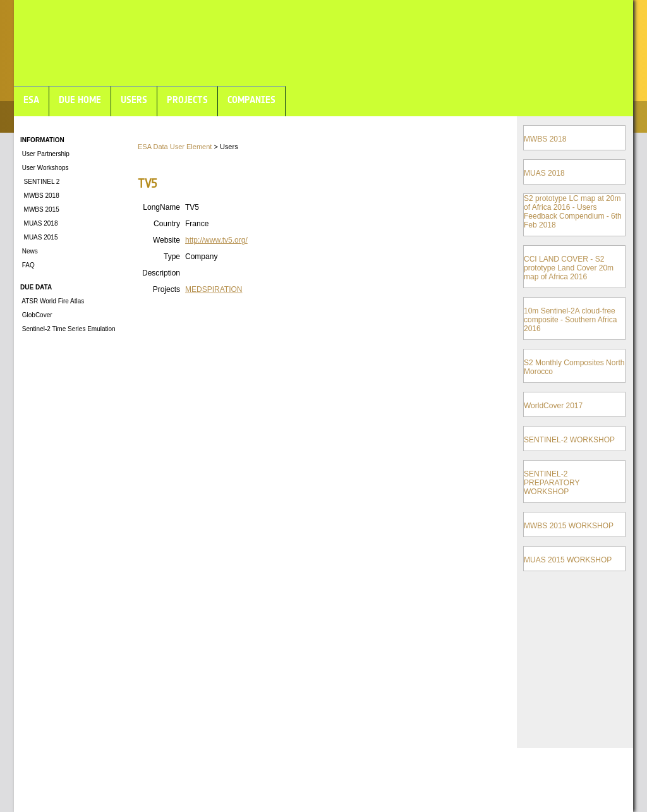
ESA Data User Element (175, 147)
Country (167, 224)
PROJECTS (187, 100)
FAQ (27, 265)
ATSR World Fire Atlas (52, 301)
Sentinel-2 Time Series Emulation (68, 329)
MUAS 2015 (39, 237)
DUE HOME (80, 100)
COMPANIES (251, 100)
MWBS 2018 (40, 196)
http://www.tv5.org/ (216, 240)
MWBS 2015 (40, 209)
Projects (166, 289)
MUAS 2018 (39, 223)
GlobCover (36, 315)
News (29, 251)
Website (166, 240)
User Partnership (45, 154)
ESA (31, 100)
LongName (161, 207)
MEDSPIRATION (214, 289)
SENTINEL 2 (40, 182)
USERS (134, 100)
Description (161, 273)
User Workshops (45, 168)
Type (172, 257)
